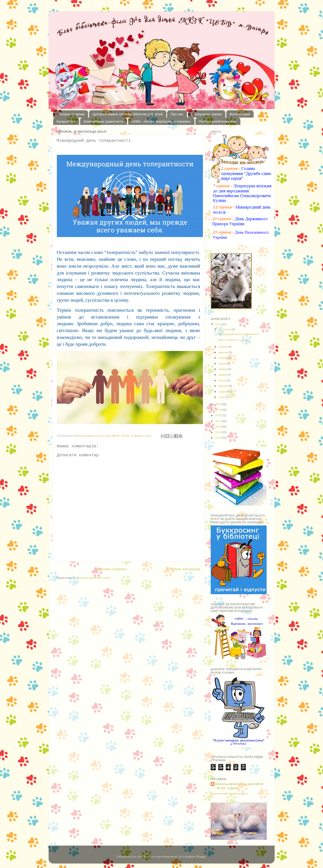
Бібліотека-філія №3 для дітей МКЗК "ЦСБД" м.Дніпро (239, 786)
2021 (218, 324)
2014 (218, 438)
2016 (218, 427)
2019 (218, 410)
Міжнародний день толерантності (238, 334)
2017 (218, 421)
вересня (224, 352)
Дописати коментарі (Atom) (94, 578)
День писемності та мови (233, 340)
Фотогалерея (240, 114)
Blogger (201, 857)
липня (222, 364)
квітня (223, 380)
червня (223, 369)
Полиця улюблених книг (218, 121)
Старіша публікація (184, 569)
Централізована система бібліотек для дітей (128, 114)
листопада (225, 329)
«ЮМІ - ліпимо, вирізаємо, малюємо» (161, 121)
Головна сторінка (71, 114)
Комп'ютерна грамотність (104, 121)
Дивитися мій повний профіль (229, 794)
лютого (223, 392)
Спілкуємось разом (206, 114)
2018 (218, 415)
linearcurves (171, 857)
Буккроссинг (66, 121)
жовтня (223, 347)
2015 (218, 432)
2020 (218, 404)
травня (223, 375)
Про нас (177, 114)
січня (222, 397)
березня (224, 386)
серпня (223, 358)
